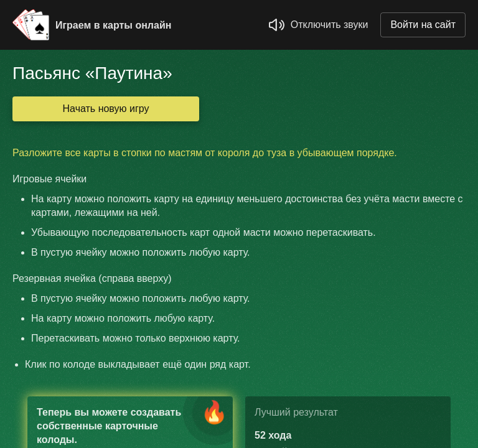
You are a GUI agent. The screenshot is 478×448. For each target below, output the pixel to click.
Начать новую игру (106, 109)
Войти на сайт (423, 25)
